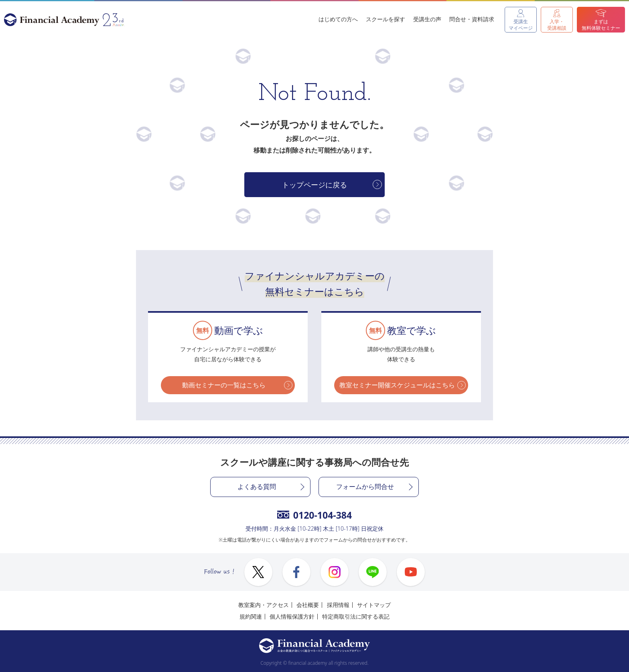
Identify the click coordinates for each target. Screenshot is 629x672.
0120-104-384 (314, 515)
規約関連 (251, 616)
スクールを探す (386, 19)
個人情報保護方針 (292, 616)
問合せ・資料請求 (472, 19)
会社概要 (308, 605)
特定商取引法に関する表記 (356, 616)
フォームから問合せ (365, 487)
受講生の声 (427, 19)
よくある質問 (257, 487)
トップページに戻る (314, 185)
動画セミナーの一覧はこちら (224, 385)
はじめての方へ (338, 19)
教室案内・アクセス (264, 605)
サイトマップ (374, 605)
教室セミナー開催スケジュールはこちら (397, 385)
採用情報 (338, 605)
